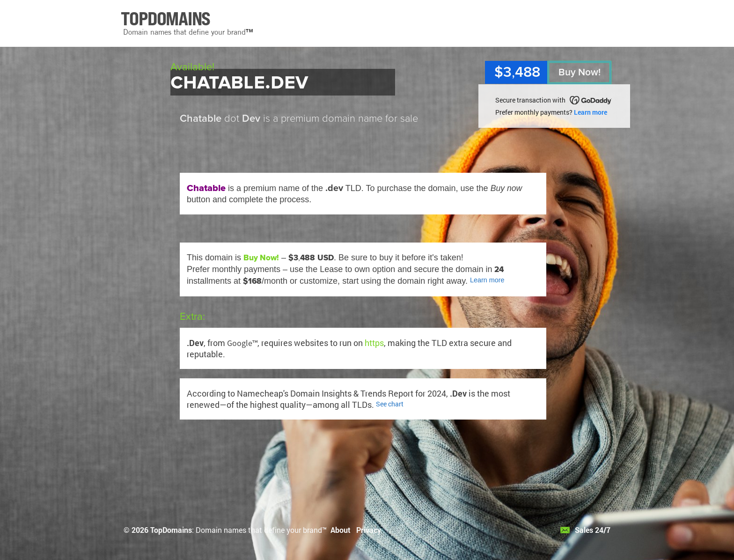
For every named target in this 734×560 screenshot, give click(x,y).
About (341, 530)
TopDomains (171, 530)
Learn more (591, 112)
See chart (390, 404)
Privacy (369, 530)
